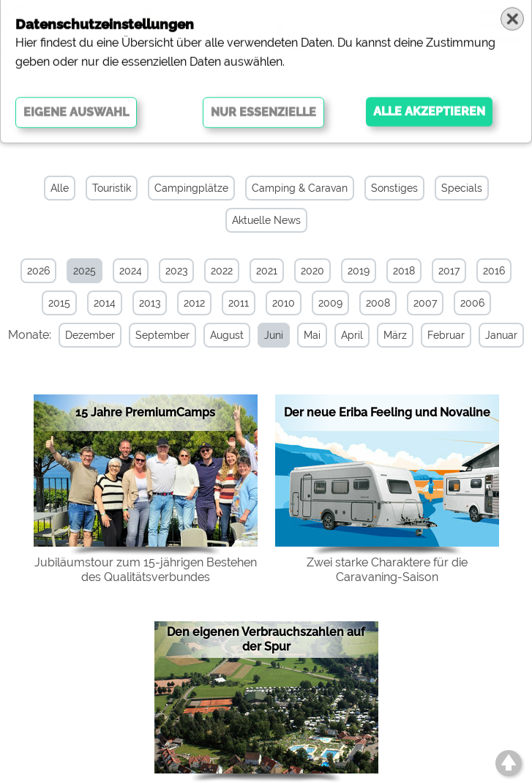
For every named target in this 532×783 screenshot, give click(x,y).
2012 (194, 303)
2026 (38, 271)
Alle (60, 188)
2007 (425, 303)
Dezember (90, 335)
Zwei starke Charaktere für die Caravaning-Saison (387, 570)
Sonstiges (394, 188)
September (162, 335)
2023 (176, 271)
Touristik (112, 188)
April (352, 335)
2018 (404, 271)
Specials (462, 188)
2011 (239, 303)
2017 (449, 271)
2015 (59, 303)
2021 (267, 271)
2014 (105, 303)
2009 (330, 303)
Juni (274, 335)
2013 (150, 303)
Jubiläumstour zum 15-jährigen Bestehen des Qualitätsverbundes (146, 570)
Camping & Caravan (300, 188)
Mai (312, 335)
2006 (472, 303)
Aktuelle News (266, 220)
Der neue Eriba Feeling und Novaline (387, 412)
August (227, 335)
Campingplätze (191, 188)
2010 (284, 303)
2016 (494, 271)
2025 (85, 271)
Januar (501, 335)
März (395, 335)
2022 (222, 271)
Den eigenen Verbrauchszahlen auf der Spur (266, 639)
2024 (131, 271)
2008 (378, 303)
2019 (359, 271)
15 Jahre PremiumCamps (145, 412)
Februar (446, 335)
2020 (312, 271)
